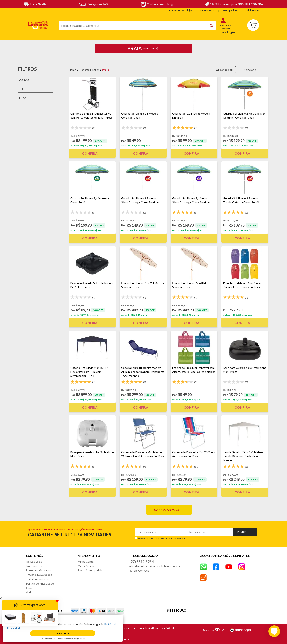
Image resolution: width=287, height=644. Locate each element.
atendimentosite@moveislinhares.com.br (155, 566)
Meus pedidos (230, 10)
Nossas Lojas (34, 562)
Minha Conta (86, 562)
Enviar (242, 532)
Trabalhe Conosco (37, 579)
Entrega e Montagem (39, 570)
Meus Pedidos (87, 566)
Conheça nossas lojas (181, 10)
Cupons (31, 588)
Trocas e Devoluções (39, 575)
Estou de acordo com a (162, 538)
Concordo (63, 633)
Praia (106, 70)
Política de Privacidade (174, 538)
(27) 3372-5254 (142, 562)
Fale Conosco (34, 566)
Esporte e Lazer (89, 70)
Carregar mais (167, 510)
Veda (29, 592)
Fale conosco (207, 10)
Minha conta (253, 10)
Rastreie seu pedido (90, 570)
